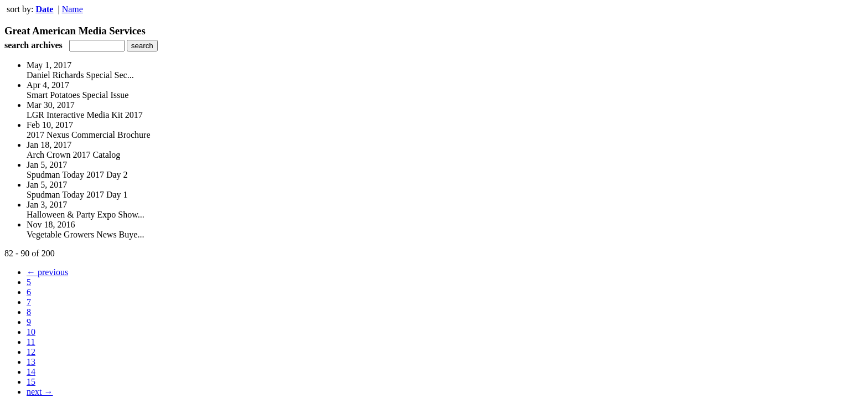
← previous (47, 272)
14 (31, 372)
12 (31, 352)
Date (44, 9)
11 (31, 342)
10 (31, 332)
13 (31, 362)
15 (31, 382)
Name (73, 9)
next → (40, 392)
